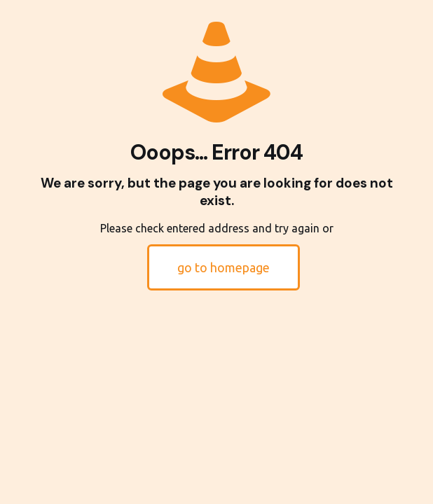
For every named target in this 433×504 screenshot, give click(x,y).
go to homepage (224, 267)
